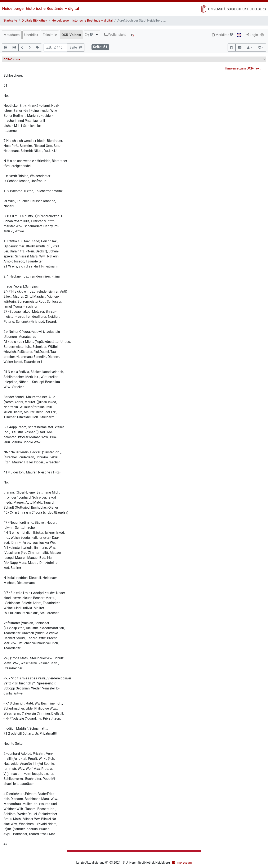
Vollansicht (115, 35)
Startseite (10, 21)
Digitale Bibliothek (34, 21)
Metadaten (12, 35)
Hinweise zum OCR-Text (243, 68)
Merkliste (222, 35)
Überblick (31, 35)
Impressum (184, 863)
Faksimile (50, 35)
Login (252, 35)
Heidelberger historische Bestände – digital (41, 8)
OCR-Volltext (71, 35)
